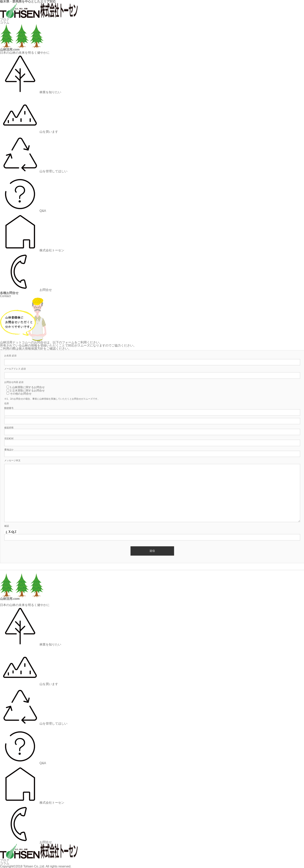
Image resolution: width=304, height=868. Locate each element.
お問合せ (26, 290)
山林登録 (44, 399)
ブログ (5, 19)
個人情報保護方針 (31, 349)
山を (29, 132)
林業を (31, 92)
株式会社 (32, 250)
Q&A (23, 211)
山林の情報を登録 (34, 345)
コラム (5, 23)
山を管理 (34, 171)
